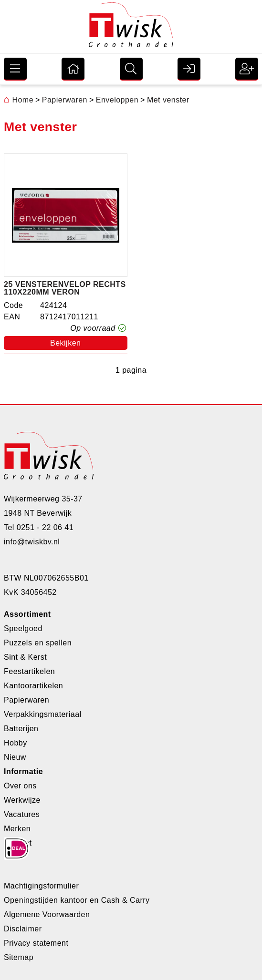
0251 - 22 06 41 (45, 527)
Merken (17, 829)
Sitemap (19, 957)
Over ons (20, 786)
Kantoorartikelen (33, 686)
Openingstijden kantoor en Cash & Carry (77, 900)
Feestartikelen (29, 671)
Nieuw (15, 757)
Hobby (16, 743)
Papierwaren (26, 700)
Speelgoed (23, 628)
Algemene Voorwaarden (47, 914)
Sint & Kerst (25, 657)
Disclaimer (23, 929)
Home (19, 100)
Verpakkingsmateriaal (43, 714)
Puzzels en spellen (38, 643)
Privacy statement (36, 943)
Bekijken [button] (65, 343)
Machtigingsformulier (41, 886)
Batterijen (21, 729)
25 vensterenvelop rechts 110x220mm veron (65, 288)
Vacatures (22, 814)
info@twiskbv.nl (32, 542)
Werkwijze (22, 800)
